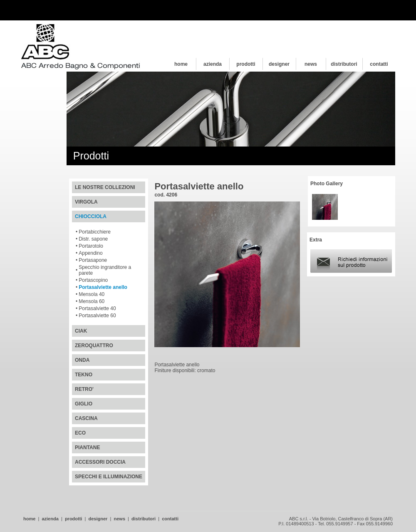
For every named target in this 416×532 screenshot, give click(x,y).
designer (279, 64)
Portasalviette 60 (97, 316)
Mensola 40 (92, 294)
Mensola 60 (92, 301)
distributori (344, 64)
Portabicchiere (95, 232)
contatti (379, 64)
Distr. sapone (93, 239)
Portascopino (93, 280)
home (181, 64)
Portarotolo (91, 246)
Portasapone (93, 260)
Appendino (90, 253)
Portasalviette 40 (97, 308)
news (311, 64)
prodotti (246, 64)
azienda (213, 64)
